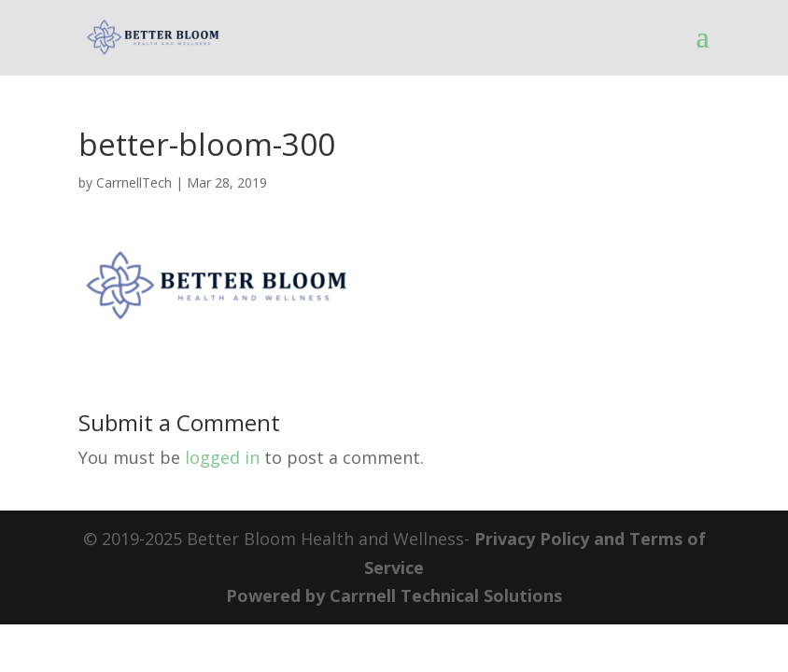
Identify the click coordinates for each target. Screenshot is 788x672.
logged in (222, 457)
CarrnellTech (134, 182)
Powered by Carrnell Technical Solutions (394, 595)
